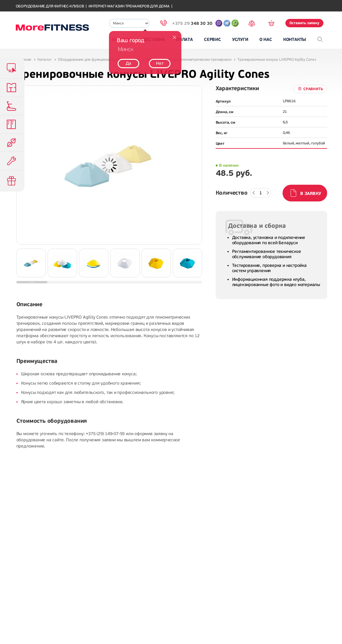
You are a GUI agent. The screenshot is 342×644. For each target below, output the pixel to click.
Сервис (212, 40)
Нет (160, 63)
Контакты (295, 40)
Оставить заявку (304, 23)
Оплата (184, 40)
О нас (266, 40)
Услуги (240, 40)
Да (128, 63)
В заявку (310, 194)
